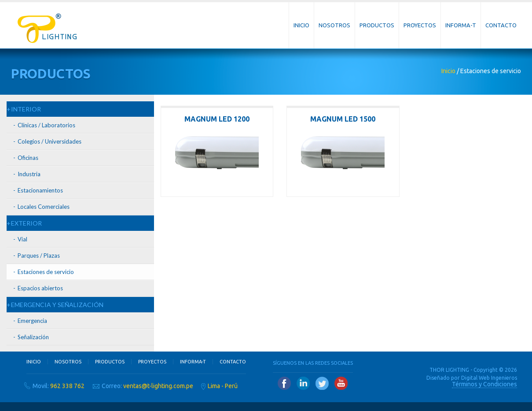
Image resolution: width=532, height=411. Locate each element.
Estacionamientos (40, 190)
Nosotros (334, 25)
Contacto (501, 25)
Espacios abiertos (40, 288)
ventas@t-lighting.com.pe (158, 386)
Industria (29, 174)
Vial (22, 239)
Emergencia (32, 321)
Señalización (33, 337)
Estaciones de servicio (46, 272)
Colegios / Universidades (50, 141)
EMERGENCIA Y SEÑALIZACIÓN (57, 305)
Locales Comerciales (44, 207)
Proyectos (420, 25)
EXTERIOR (26, 223)
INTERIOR (26, 109)
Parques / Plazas (39, 255)
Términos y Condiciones (484, 384)
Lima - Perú (223, 386)
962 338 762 (67, 386)
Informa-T (461, 25)
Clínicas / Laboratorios (46, 125)
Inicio (301, 25)
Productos (377, 25)
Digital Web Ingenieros (489, 378)
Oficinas (28, 158)
